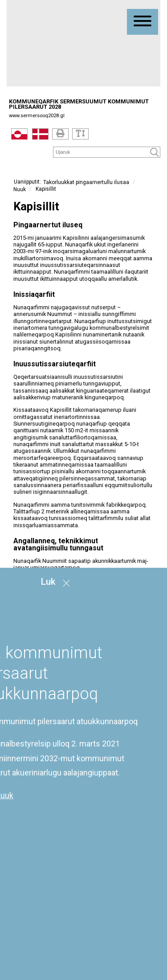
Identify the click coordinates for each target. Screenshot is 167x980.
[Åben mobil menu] (143, 22)
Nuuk (20, 189)
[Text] (80, 134)
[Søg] (101, 152)
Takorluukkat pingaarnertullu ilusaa (86, 182)
